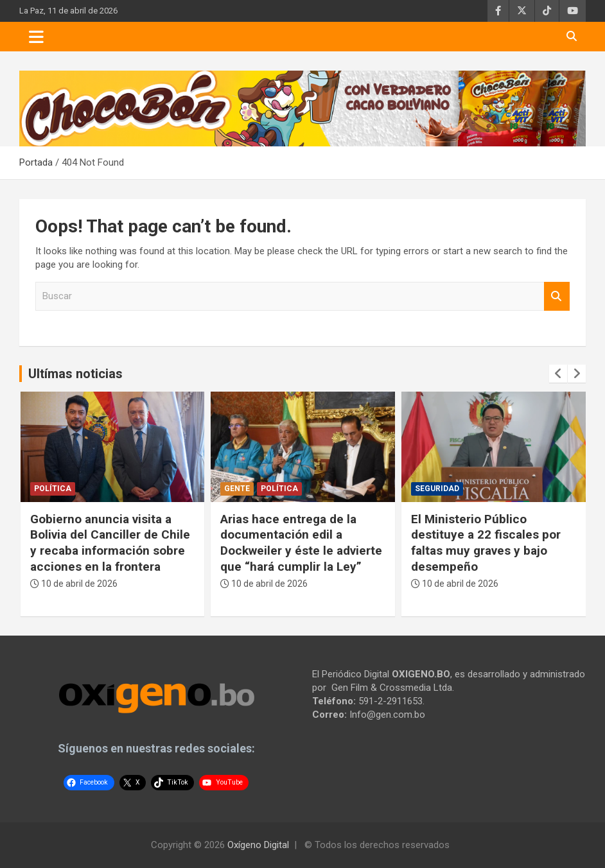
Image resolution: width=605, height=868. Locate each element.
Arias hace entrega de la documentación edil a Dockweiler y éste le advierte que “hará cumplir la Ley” (301, 543)
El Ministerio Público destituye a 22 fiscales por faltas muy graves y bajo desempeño (486, 543)
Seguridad (437, 489)
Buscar (557, 296)
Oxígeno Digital (258, 845)
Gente (237, 489)
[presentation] (558, 374)
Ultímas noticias (75, 374)
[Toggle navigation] (36, 37)
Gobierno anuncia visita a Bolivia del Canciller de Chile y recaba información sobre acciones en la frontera (110, 543)
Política (53, 489)
